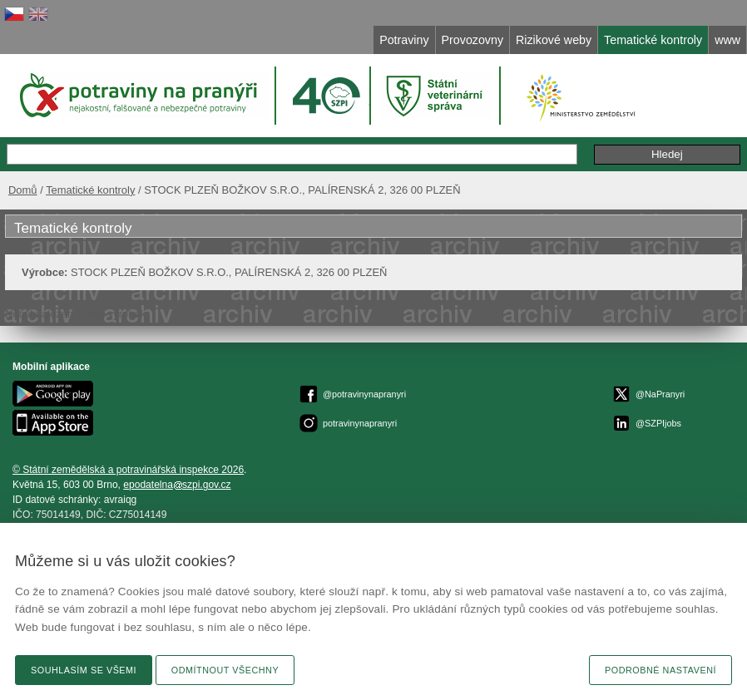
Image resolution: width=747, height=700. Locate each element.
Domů (23, 190)
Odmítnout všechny (225, 670)
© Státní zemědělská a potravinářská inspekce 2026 (128, 470)
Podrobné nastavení (660, 670)
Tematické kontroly (90, 190)
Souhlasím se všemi (84, 670)
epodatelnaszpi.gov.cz (177, 485)
